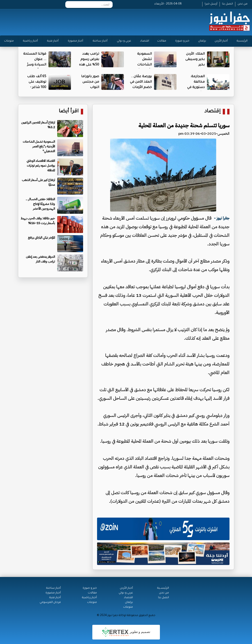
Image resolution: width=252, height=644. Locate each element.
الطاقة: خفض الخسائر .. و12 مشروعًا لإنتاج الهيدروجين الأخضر (40, 204)
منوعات (9, 41)
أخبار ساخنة (100, 41)
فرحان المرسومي (50, 602)
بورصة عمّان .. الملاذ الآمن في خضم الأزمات (141, 82)
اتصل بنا (227, 4)
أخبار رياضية (30, 41)
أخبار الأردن (221, 41)
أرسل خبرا (211, 4)
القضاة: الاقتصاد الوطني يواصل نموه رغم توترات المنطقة (41, 166)
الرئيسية (242, 41)
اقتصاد (145, 41)
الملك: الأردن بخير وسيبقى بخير (195, 60)
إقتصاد (212, 112)
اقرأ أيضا (69, 112)
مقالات (162, 41)
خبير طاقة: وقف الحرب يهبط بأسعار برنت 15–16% (38, 221)
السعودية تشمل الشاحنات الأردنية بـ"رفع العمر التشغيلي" (39, 146)
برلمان (202, 41)
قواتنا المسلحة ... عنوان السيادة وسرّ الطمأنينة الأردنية (35, 65)
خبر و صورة (182, 41)
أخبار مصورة (75, 41)
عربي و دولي (124, 41)
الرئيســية (163, 588)
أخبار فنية (53, 41)
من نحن (243, 4)
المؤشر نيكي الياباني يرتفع (41, 238)
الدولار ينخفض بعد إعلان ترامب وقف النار (40, 259)
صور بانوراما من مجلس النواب (90, 82)
